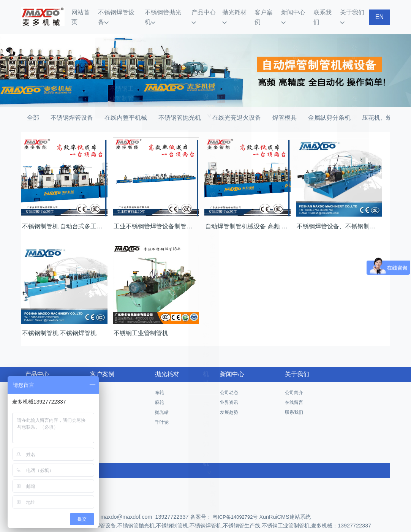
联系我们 (324, 12)
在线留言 (294, 392)
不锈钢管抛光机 (169, 12)
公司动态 (229, 382)
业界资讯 (229, 392)
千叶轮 (162, 412)
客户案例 (267, 12)
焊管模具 (285, 107)
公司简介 (294, 382)
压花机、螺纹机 (383, 107)
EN (379, 12)
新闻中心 (296, 12)
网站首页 (89, 12)
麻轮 (160, 392)
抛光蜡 (162, 402)
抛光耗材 (238, 12)
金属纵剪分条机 (329, 107)
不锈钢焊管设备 (124, 12)
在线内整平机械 (126, 107)
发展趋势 (229, 402)
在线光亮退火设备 (237, 107)
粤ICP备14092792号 (235, 506)
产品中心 (207, 12)
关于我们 (353, 12)
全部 (33, 107)
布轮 (160, 382)
